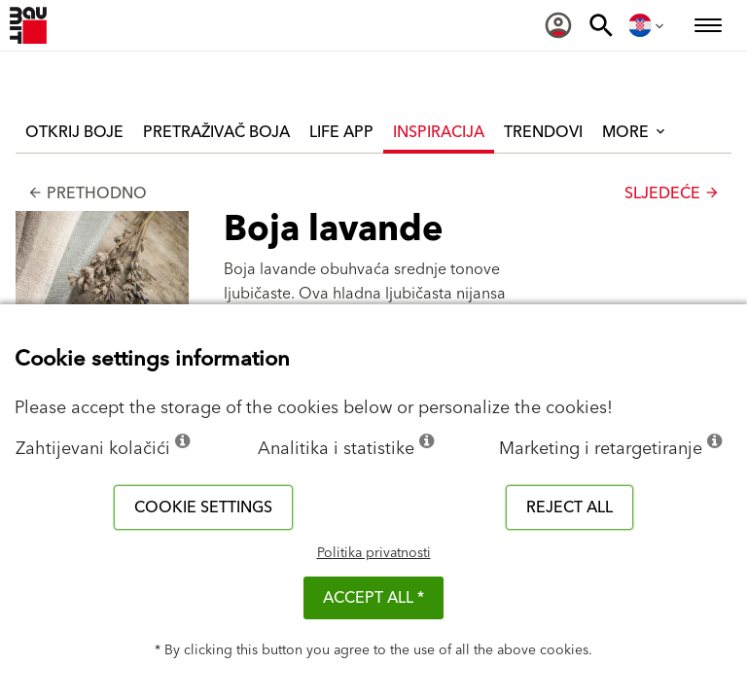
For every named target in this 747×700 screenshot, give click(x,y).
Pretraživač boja (216, 132)
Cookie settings (203, 507)
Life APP (341, 132)
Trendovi (543, 132)
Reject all (569, 507)
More (635, 132)
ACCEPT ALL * (373, 598)
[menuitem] (558, 25)
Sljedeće (672, 193)
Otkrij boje (74, 132)
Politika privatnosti (374, 553)
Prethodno (87, 193)
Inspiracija (439, 132)
